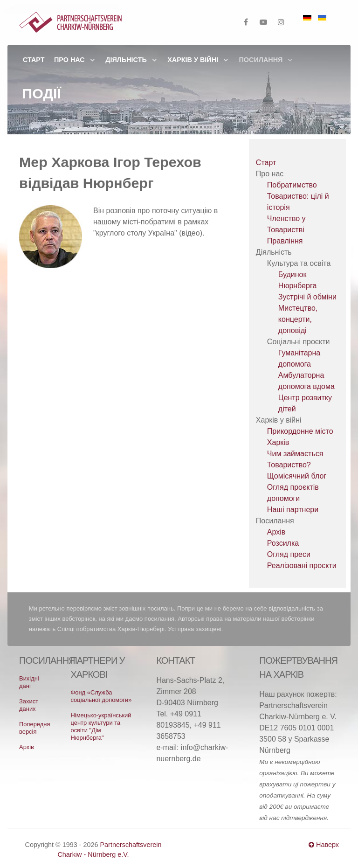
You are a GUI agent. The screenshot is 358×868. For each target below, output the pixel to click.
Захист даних (29, 705)
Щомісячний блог (297, 476)
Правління (285, 241)
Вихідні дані (29, 682)
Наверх (324, 845)
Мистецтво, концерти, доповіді (298, 319)
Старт (266, 163)
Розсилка (283, 543)
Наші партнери (293, 510)
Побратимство (292, 185)
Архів (276, 532)
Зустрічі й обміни (307, 297)
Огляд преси (289, 554)
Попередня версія (34, 728)
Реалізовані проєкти (302, 566)
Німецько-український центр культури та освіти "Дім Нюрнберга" (101, 726)
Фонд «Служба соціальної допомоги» (101, 696)
